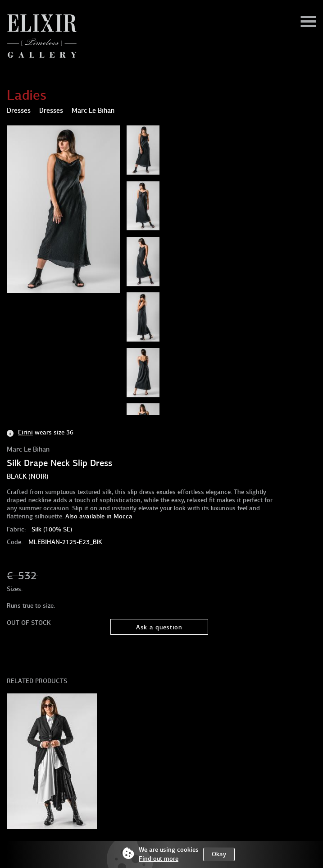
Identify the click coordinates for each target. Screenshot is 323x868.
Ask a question (159, 627)
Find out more (159, 859)
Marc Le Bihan (28, 449)
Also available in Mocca (99, 516)
